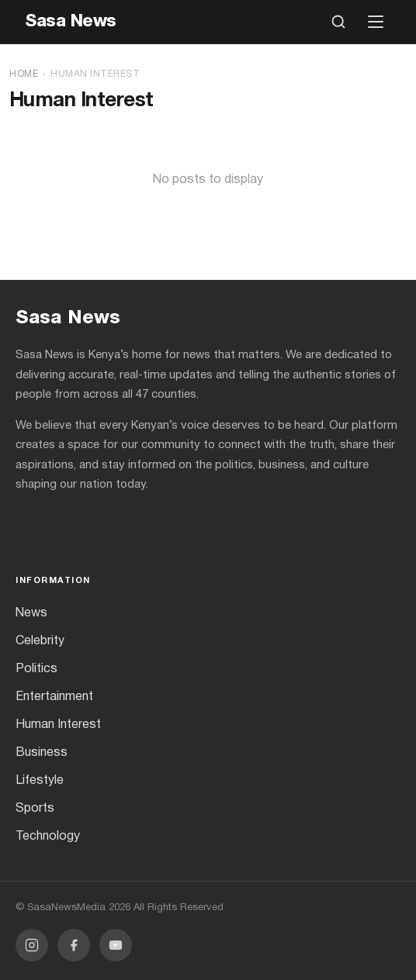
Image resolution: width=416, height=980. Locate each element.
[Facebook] (74, 945)
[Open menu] (376, 22)
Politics (36, 669)
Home (24, 74)
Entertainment (54, 697)
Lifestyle (40, 781)
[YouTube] (116, 945)
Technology (48, 837)
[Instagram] (32, 945)
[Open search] (338, 22)
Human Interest (58, 725)
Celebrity (40, 641)
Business (42, 753)
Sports (35, 809)
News (31, 613)
